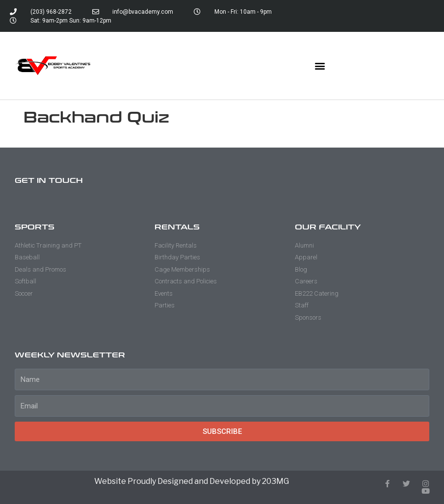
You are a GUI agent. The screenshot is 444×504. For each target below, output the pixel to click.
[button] (320, 66)
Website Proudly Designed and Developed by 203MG (192, 481)
